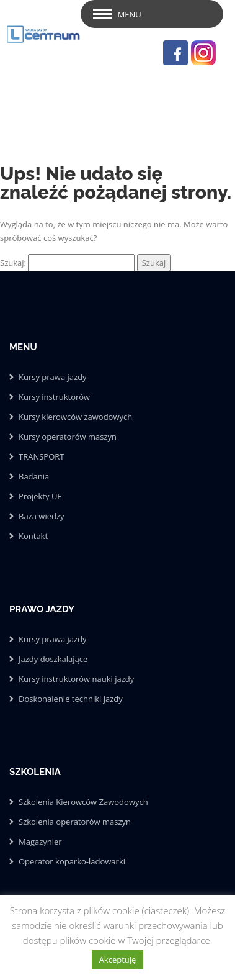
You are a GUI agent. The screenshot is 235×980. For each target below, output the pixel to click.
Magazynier (40, 842)
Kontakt (33, 536)
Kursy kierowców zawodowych (75, 417)
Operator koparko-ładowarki (72, 861)
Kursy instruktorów (54, 397)
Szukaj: (13, 263)
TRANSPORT (41, 456)
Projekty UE (40, 496)
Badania (34, 476)
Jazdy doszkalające (53, 659)
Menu (130, 14)
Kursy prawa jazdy (53, 377)
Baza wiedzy (42, 516)
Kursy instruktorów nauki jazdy (76, 679)
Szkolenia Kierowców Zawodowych (83, 802)
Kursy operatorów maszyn (68, 437)
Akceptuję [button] (118, 960)
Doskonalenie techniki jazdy (71, 699)
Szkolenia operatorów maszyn (75, 822)
